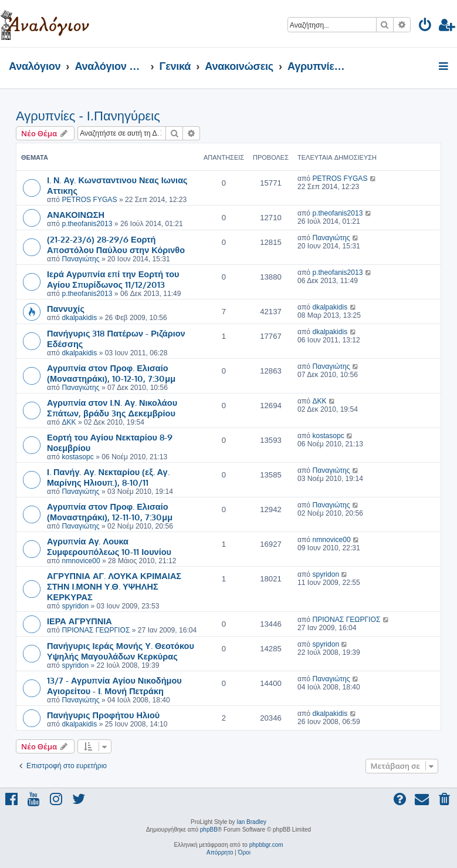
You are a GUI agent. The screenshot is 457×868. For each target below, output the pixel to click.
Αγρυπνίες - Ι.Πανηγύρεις (88, 116)
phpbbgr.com (266, 845)
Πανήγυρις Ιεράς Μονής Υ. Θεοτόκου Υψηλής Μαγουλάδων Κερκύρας (121, 651)
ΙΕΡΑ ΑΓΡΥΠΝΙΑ (79, 621)
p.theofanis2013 (87, 224)
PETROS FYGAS (89, 200)
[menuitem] (426, 27)
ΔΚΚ (69, 422)
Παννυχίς (66, 308)
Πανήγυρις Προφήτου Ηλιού (103, 715)
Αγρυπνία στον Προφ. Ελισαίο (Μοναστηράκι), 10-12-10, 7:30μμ (111, 373)
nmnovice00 (81, 561)
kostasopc (77, 457)
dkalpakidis (79, 318)
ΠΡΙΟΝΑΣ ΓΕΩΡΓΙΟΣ (96, 630)
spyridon (75, 606)
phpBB (209, 830)
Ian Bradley (251, 822)
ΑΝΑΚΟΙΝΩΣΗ (76, 214)
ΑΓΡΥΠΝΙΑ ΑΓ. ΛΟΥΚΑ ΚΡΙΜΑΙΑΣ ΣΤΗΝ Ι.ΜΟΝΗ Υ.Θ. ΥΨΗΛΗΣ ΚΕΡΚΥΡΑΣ (114, 586)
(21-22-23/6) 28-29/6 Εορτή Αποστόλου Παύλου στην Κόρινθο (116, 244)
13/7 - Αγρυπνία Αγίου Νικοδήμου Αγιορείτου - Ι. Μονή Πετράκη (114, 685)
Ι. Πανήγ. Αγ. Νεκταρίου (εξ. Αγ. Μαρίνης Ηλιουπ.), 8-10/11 (108, 477)
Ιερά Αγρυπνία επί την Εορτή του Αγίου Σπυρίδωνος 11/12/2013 (113, 279)
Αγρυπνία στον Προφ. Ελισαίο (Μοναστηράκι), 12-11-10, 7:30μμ (110, 512)
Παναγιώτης (80, 259)
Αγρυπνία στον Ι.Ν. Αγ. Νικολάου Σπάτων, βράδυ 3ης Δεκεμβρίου (112, 408)
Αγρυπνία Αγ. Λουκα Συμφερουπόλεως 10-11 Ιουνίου (109, 546)
